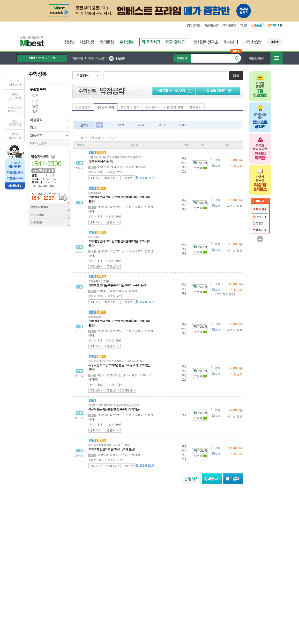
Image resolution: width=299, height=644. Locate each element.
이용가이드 (49, 223)
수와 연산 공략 (105, 107)
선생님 (69, 42)
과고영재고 (175, 42)
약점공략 (36, 120)
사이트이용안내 (15, 83)
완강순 (113, 138)
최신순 (85, 138)
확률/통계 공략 (173, 107)
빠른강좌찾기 (257, 58)
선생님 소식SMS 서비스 (15, 109)
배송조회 (120, 58)
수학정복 (127, 42)
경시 (33, 128)
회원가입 (77, 58)
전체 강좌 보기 (15, 96)
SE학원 (275, 42)
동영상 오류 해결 (49, 207)
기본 (35, 101)
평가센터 (231, 42)
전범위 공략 (83, 107)
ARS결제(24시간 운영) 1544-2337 (49, 197)
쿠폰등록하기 (15, 123)
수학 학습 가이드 (219, 91)
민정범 (121, 125)
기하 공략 (195, 107)
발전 (35, 106)
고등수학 (36, 135)
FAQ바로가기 (15, 136)
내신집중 (87, 42)
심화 (35, 111)
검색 (236, 76)
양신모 (162, 125)
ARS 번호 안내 (43, 170)
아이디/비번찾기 (97, 58)
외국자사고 (151, 42)
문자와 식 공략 (130, 107)
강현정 (183, 125)
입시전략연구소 (206, 42)
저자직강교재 (38, 143)
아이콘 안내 (230, 137)
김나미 (142, 125)
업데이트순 (99, 138)
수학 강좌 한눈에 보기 (173, 91)
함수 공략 (152, 107)
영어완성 (107, 42)
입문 (35, 96)
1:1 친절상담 (49, 215)
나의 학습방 (253, 42)
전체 (99, 125)
